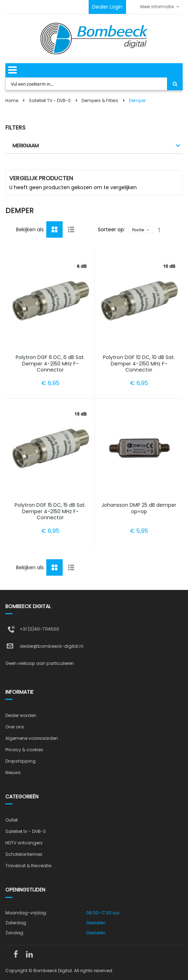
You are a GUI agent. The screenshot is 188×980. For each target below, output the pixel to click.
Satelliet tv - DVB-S (26, 831)
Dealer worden (21, 715)
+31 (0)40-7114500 (39, 629)
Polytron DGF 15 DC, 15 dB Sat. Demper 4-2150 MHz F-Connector (50, 511)
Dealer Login (107, 7)
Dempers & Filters (100, 100)
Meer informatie (157, 7)
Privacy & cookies (24, 750)
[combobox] (87, 84)
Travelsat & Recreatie (28, 866)
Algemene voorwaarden (32, 738)
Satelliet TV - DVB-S (50, 100)
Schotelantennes (24, 854)
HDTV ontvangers (24, 843)
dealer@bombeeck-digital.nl (51, 646)
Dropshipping (20, 761)
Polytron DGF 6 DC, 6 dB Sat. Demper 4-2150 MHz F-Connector (50, 363)
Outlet (12, 820)
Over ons (15, 727)
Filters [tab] (15, 128)
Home (12, 100)
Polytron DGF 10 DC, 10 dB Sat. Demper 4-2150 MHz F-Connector (139, 363)
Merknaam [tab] (26, 146)
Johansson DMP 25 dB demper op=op (139, 508)
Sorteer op (111, 229)
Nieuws (13, 772)
